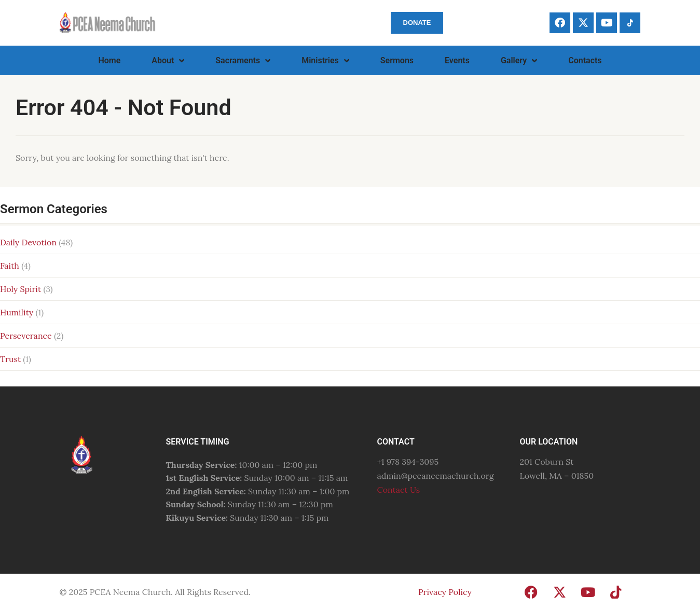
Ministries (325, 61)
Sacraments (243, 61)
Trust (10, 359)
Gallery (519, 61)
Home (109, 60)
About (168, 61)
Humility (17, 312)
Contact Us (398, 490)
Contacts (585, 60)
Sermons (397, 60)
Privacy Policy (445, 592)
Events (457, 60)
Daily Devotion (28, 242)
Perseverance (26, 336)
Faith (10, 266)
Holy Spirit (20, 289)
